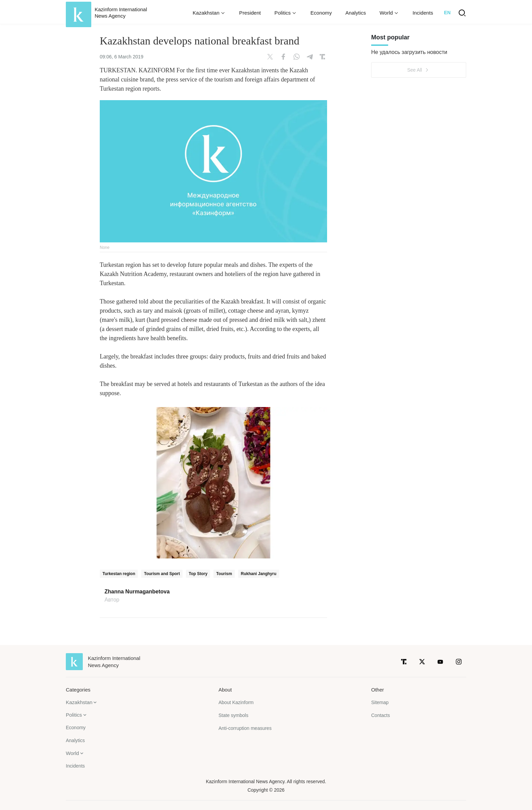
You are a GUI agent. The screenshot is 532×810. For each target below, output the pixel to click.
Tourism (224, 574)
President (250, 13)
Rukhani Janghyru (259, 574)
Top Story (198, 574)
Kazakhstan (79, 702)
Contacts (381, 715)
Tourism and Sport (162, 574)
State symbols (233, 715)
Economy (321, 13)
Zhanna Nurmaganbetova (137, 592)
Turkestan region (119, 574)
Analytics (356, 13)
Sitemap (380, 702)
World (72, 753)
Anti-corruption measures (245, 728)
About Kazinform (236, 702)
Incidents (423, 13)
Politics (74, 715)
